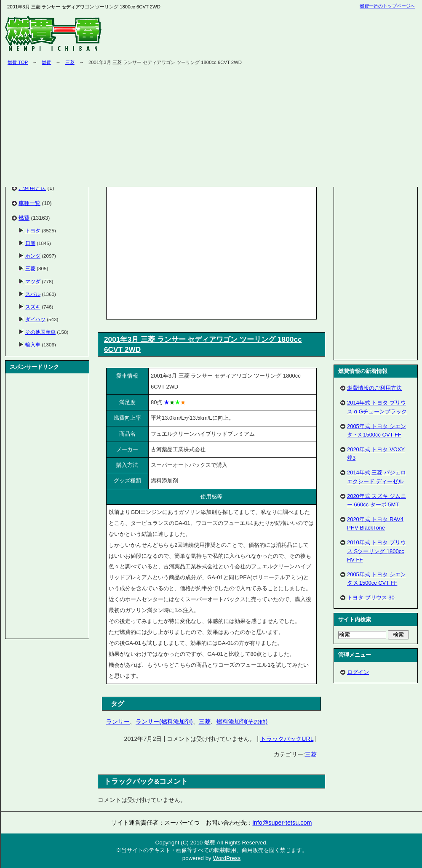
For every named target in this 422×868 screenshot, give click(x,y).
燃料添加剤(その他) (242, 722)
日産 (30, 243)
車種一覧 (29, 203)
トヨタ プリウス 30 (371, 598)
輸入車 (33, 345)
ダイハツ (35, 319)
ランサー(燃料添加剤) (164, 722)
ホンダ (33, 256)
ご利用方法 (32, 188)
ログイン (358, 672)
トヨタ (33, 230)
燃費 (46, 62)
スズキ (33, 307)
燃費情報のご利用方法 (374, 388)
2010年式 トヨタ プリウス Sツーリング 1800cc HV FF (377, 551)
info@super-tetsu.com (282, 823)
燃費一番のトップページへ (387, 6)
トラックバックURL (287, 739)
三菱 (70, 62)
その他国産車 (40, 332)
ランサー (118, 722)
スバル (33, 294)
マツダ (33, 281)
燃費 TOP (18, 62)
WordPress (227, 858)
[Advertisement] (179, 251)
